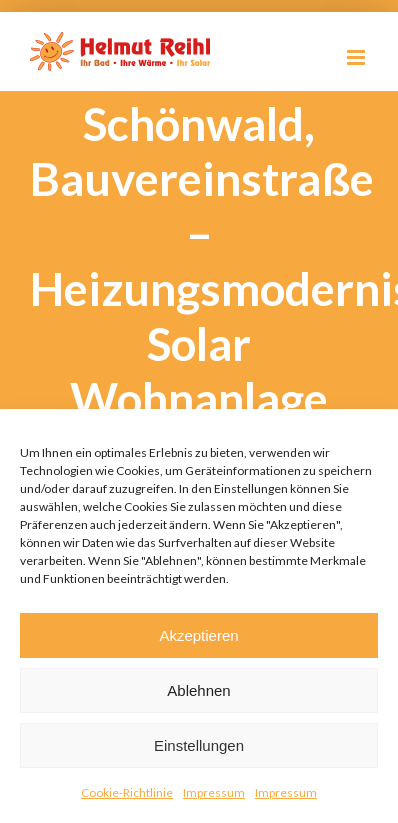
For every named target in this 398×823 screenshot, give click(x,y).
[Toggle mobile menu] (357, 57)
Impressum (214, 792)
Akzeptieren (198, 635)
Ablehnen (198, 690)
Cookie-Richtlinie (127, 792)
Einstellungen (199, 745)
